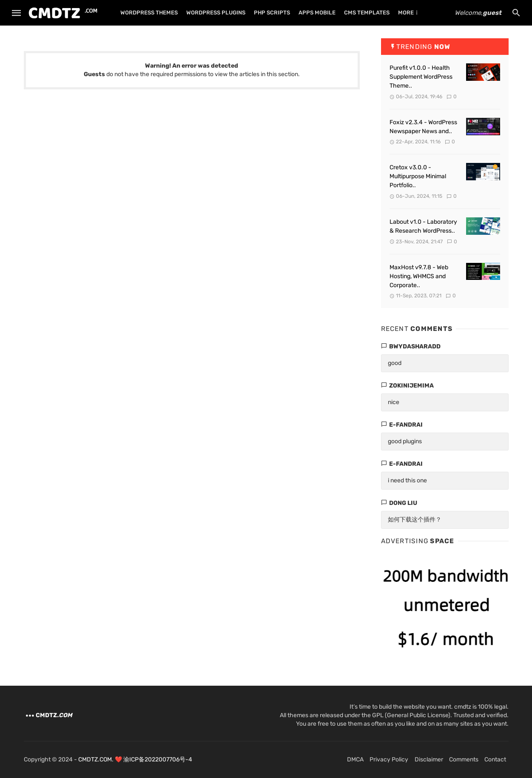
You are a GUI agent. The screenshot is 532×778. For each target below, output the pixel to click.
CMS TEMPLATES (367, 13)
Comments (464, 759)
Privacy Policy (389, 759)
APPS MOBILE (317, 13)
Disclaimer (429, 759)
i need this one (407, 480)
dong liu (403, 503)
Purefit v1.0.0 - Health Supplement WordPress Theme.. (421, 77)
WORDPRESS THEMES (149, 13)
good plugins (405, 441)
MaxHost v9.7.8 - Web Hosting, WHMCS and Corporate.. (419, 276)
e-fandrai (406, 425)
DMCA (355, 759)
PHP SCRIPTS (272, 13)
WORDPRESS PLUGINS (216, 13)
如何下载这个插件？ (415, 520)
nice (394, 402)
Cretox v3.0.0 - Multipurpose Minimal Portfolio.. (418, 176)
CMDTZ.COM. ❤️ (101, 759)
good (395, 363)
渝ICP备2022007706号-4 (158, 759)
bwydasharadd (415, 346)
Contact (495, 759)
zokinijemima (411, 386)
